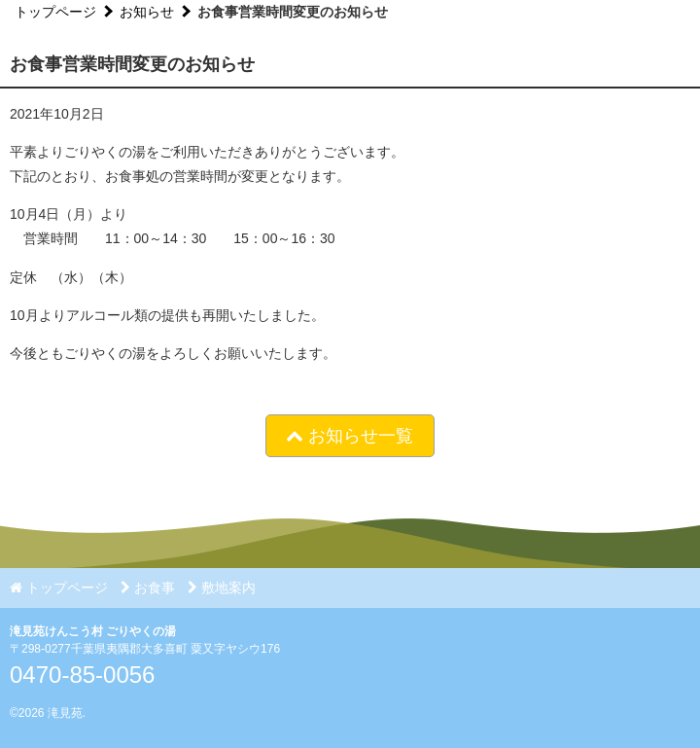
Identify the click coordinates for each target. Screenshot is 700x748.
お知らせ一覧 (350, 436)
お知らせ (147, 12)
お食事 (148, 588)
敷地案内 (222, 588)
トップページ (55, 12)
